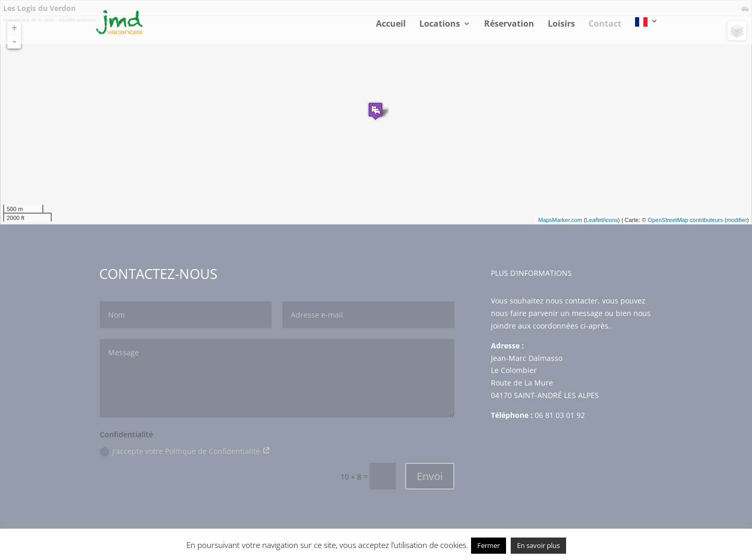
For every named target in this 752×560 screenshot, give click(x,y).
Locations (440, 25)
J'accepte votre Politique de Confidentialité (185, 451)
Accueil (391, 25)
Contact (605, 25)
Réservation (509, 25)
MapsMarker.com (560, 220)
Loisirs (561, 25)
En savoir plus (538, 545)
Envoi (430, 476)
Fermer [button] (489, 545)
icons (612, 220)
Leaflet (595, 220)
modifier (737, 220)
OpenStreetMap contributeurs (685, 220)
